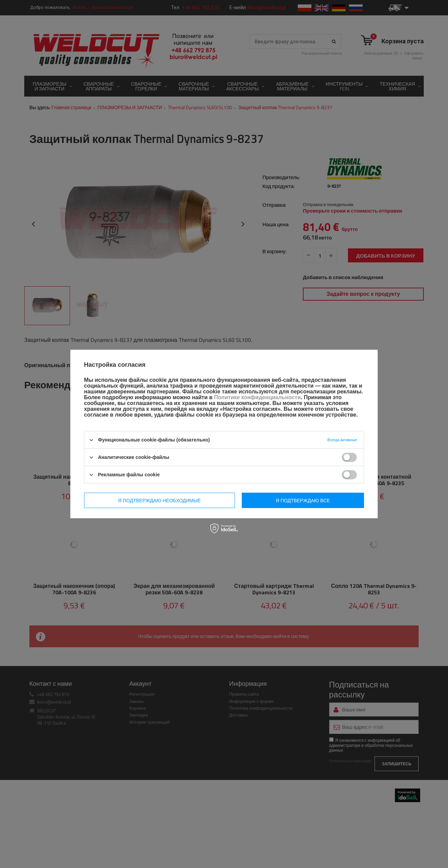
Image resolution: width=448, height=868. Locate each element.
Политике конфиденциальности (257, 397)
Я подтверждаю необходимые (159, 500)
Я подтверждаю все (303, 500)
